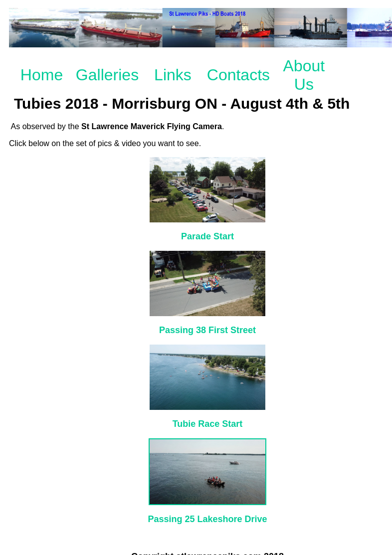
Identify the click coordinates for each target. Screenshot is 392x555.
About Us (304, 75)
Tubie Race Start (208, 424)
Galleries (107, 75)
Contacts (238, 75)
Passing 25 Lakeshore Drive (207, 519)
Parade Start (207, 236)
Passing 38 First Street (207, 330)
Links (173, 75)
